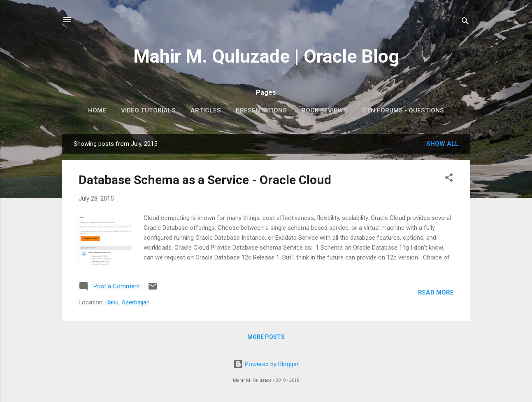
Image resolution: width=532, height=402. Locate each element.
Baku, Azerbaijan (128, 302)
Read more (436, 292)
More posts (266, 337)
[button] (449, 179)
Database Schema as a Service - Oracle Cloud (205, 180)
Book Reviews (324, 110)
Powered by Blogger (266, 364)
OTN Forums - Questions (403, 110)
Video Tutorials (148, 110)
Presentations (261, 110)
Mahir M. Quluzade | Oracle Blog (266, 56)
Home (97, 110)
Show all (443, 144)
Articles (206, 110)
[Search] (465, 22)
